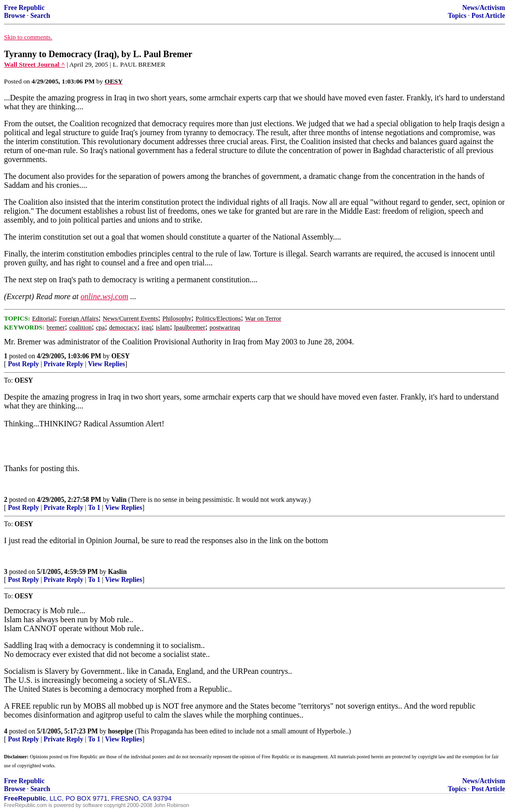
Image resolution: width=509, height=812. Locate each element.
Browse (15, 16)
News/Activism (484, 8)
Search (40, 16)
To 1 (94, 508)
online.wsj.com (104, 296)
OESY (121, 356)
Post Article (488, 16)
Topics (457, 16)
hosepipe (121, 731)
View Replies (107, 364)
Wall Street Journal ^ (35, 64)
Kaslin (117, 572)
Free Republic (24, 8)
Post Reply (23, 364)
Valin (119, 500)
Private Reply (64, 364)
